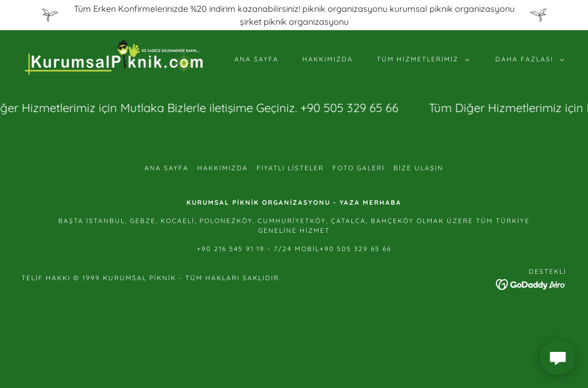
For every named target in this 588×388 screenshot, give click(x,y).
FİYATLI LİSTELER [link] (290, 168)
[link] (114, 58)
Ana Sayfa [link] (257, 59)
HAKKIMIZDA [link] (328, 59)
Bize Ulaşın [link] (418, 168)
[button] (421, 59)
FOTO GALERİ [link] (359, 168)
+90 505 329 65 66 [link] (355, 249)
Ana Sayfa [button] (167, 168)
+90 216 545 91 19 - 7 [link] (237, 249)
